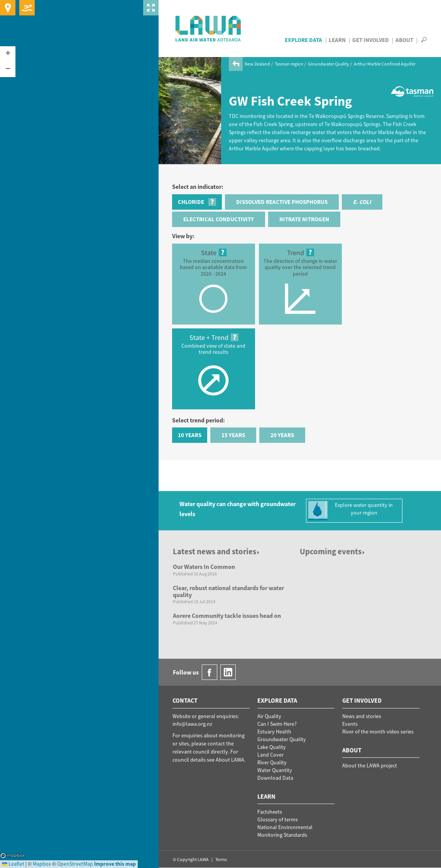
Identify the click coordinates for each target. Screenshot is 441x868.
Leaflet (13, 864)
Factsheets (270, 812)
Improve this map (115, 864)
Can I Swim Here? (277, 724)
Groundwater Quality (329, 64)
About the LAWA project (370, 765)
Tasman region (289, 64)
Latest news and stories (217, 551)
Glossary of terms (278, 819)
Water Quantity (275, 770)
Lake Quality (272, 747)
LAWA (209, 29)
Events (350, 724)
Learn (337, 40)
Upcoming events (333, 551)
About (404, 40)
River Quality (272, 762)
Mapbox (13, 856)
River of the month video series (378, 732)
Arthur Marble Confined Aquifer (385, 64)
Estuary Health (274, 732)
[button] (8, 54)
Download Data (275, 778)
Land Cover (270, 755)
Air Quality (269, 716)
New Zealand (257, 64)
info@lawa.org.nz (192, 724)
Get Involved (371, 40)
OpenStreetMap (75, 864)
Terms (221, 859)
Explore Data (303, 40)
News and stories (362, 716)
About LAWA (230, 760)
